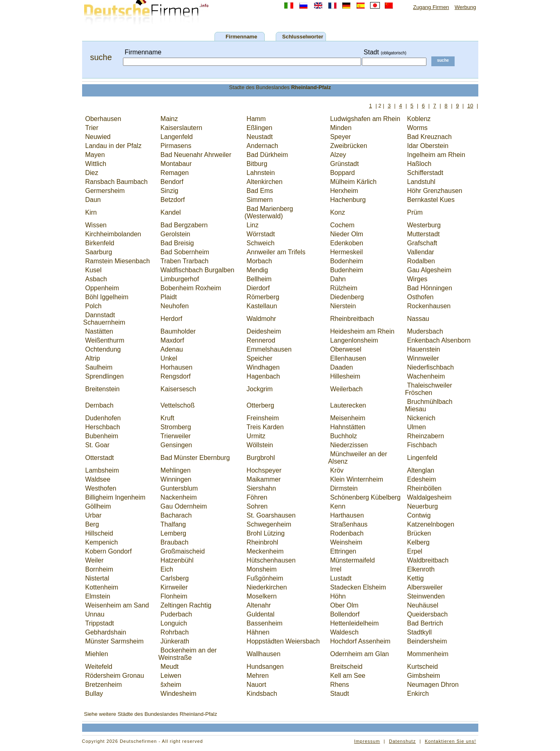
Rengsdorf (176, 376)
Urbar (94, 515)
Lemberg (173, 533)
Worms (417, 128)
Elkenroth (421, 569)
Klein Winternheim (357, 479)
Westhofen (101, 488)
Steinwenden (426, 596)
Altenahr (259, 605)
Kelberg (418, 542)
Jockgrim (260, 389)
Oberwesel (346, 349)
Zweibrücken (349, 146)
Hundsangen (265, 667)
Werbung (465, 7)
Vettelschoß (178, 405)
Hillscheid (99, 533)
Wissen (96, 225)
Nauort (257, 685)
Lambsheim (102, 470)
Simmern (260, 200)
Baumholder (178, 331)
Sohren (257, 506)
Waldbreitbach (428, 560)
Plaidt (169, 297)
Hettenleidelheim (354, 623)
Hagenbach (263, 376)
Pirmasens (176, 146)
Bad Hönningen (430, 288)
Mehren (258, 676)
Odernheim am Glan (359, 654)
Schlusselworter (303, 37)
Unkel (169, 358)
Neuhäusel (423, 605)
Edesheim (422, 479)
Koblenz (419, 119)
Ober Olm (344, 605)
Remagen (175, 173)
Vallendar (421, 252)
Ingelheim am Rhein (436, 155)
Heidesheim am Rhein (362, 331)
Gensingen (176, 445)
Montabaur (176, 164)
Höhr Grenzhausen (435, 191)
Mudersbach (425, 331)
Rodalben (421, 261)
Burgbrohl (261, 458)
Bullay (94, 694)
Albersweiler (425, 587)
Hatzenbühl (177, 560)
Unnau (95, 614)
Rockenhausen (429, 306)
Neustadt (260, 137)
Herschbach (103, 427)
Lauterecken (348, 405)
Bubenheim (102, 436)
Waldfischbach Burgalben (197, 270)
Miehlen (97, 654)
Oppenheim (102, 288)
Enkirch (418, 694)
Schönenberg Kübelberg (365, 497)
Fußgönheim (265, 578)
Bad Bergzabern (184, 225)
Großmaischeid (183, 551)
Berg (92, 524)
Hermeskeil (346, 252)
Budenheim (347, 270)
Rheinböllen (425, 488)
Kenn (338, 506)
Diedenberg (347, 297)
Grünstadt (344, 164)
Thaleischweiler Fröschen (429, 389)
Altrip (93, 358)
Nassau (418, 319)
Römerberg (263, 297)
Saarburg (99, 252)
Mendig (257, 270)
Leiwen (171, 676)
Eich (167, 569)
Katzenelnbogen (431, 524)
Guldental (261, 614)
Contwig (419, 515)
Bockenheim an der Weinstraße (188, 654)
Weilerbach (346, 389)
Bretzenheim (104, 685)
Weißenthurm (105, 340)
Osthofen (421, 297)
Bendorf (172, 182)
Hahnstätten (348, 427)
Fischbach (422, 445)
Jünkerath (175, 641)
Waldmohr (261, 319)
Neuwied (98, 137)
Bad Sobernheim (185, 252)
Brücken (419, 533)
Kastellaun (262, 306)
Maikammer (264, 479)
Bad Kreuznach (429, 137)
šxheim (171, 685)
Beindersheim (427, 641)
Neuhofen (175, 306)
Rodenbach (347, 533)
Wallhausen (264, 654)
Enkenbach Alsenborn (439, 340)
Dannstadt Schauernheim (104, 319)
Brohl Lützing (266, 533)
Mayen (95, 155)
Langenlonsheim (354, 340)
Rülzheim (344, 288)
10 (470, 106)
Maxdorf (172, 340)
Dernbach (99, 405)
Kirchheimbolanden (113, 234)
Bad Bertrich (425, 623)
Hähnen (258, 632)
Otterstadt (100, 458)
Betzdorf (173, 200)
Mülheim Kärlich (353, 182)
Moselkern (262, 596)
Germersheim (105, 191)
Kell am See (348, 676)
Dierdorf (258, 288)
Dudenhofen (103, 418)
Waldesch (344, 632)
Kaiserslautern (181, 128)
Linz (253, 225)
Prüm (415, 212)
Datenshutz (402, 741)
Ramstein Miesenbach (118, 261)
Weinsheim (346, 542)
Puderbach (176, 614)
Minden (341, 128)
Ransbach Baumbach (117, 182)
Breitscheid (346, 667)
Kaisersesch (178, 389)
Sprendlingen (105, 376)
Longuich (174, 623)
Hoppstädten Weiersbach (283, 641)
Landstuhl (421, 182)
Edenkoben (347, 243)
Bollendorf (345, 614)
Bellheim (259, 279)
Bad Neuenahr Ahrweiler (196, 155)
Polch (94, 306)
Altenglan (421, 470)
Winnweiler (423, 358)
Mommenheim (428, 654)
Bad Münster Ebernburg (195, 458)
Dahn (338, 279)
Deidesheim (264, 331)
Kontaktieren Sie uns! (451, 741)
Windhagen (263, 367)
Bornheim (99, 569)
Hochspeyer (264, 470)
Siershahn (261, 488)
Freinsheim (263, 418)
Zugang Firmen (431, 7)
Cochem (342, 225)
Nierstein (343, 306)
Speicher (260, 358)
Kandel (171, 212)
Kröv (337, 470)
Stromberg (176, 427)
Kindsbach (262, 694)
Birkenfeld (100, 243)
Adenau (172, 349)
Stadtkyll (419, 632)
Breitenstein (103, 389)
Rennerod (261, 340)
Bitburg (257, 164)
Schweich (261, 243)
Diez (92, 173)
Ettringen (343, 551)
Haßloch (419, 164)
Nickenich (421, 418)
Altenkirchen (265, 182)
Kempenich (102, 542)
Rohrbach (175, 632)
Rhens (339, 685)
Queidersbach (428, 614)
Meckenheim (265, 551)
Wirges (417, 279)
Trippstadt (100, 623)
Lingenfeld (422, 458)
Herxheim (344, 191)
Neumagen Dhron (433, 685)
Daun (93, 200)
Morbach (259, 261)
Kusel (94, 270)
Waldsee (98, 479)
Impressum (367, 741)
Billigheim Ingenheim (116, 497)
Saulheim (99, 367)
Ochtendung (103, 349)
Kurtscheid (423, 667)
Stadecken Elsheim (358, 587)
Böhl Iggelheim (107, 297)
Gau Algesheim (429, 270)
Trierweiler (176, 436)
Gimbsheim (424, 676)
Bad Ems (260, 191)
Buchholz (344, 436)
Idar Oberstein (428, 146)
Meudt (170, 667)
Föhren (257, 497)
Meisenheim (348, 418)
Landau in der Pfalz (114, 146)
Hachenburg (348, 200)
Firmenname (241, 37)
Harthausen (347, 515)
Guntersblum (179, 488)
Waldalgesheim (429, 497)
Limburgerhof (180, 279)
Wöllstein (260, 445)
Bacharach (176, 515)
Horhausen (176, 367)
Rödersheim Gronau (115, 676)
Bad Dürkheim (267, 155)
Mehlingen (176, 470)
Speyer (340, 137)
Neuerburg (423, 506)
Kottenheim (102, 587)
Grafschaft (422, 243)
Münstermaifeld (352, 560)
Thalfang (173, 524)
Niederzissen (349, 445)
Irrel (336, 569)
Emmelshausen (269, 349)
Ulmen (417, 427)
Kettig (416, 578)
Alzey (338, 155)
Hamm (256, 119)
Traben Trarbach (185, 261)
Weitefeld (99, 667)
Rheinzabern (426, 436)
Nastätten (99, 331)
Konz (337, 212)
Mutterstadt (424, 234)
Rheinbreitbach (352, 319)
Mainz (169, 119)
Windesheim (178, 694)
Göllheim (98, 506)
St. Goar (98, 445)
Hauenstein (424, 349)
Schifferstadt (425, 173)
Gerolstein (175, 234)
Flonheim (174, 596)
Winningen (176, 479)
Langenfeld (177, 137)
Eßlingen (260, 128)
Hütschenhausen (271, 560)
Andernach (262, 146)
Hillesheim (345, 376)
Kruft (167, 418)
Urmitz (256, 436)
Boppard (342, 173)
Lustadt (341, 578)
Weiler (95, 560)
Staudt (339, 694)
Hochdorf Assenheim (360, 641)
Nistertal (97, 578)
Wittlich (96, 164)
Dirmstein (344, 488)
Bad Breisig (177, 243)
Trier (92, 128)
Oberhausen (103, 119)
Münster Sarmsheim (115, 641)
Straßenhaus (349, 524)
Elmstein (98, 596)
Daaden (341, 367)
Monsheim (262, 569)
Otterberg (261, 405)
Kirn (91, 212)
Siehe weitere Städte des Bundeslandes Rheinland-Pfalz (151, 714)
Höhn (338, 596)
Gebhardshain (106, 632)
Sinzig (170, 191)
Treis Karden (265, 427)
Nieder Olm (347, 234)
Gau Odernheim (184, 506)
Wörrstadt (261, 234)
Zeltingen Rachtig (186, 605)
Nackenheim (179, 497)
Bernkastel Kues (431, 200)
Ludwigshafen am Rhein (365, 119)
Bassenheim (265, 623)
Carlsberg (175, 578)
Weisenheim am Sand (117, 605)
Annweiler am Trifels (276, 252)
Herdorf (171, 319)
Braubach (175, 542)
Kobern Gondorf (109, 551)
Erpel (415, 551)
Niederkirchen (267, 587)
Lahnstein (261, 173)
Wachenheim (426, 376)
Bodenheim (347, 261)
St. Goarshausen (271, 515)
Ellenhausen (348, 358)
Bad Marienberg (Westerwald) (269, 212)
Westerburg (424, 225)
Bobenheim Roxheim (191, 288)
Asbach (96, 279)
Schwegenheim (269, 524)
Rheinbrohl (262, 542)
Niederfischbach (431, 367)
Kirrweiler (174, 587)
